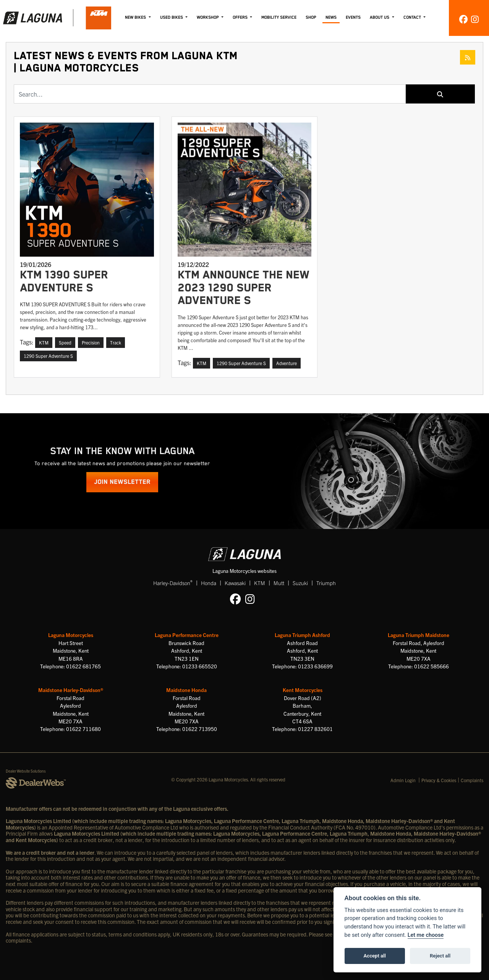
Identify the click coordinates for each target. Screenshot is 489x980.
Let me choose (426, 935)
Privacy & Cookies (439, 780)
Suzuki (300, 583)
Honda (209, 583)
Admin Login (403, 780)
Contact (413, 17)
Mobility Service (279, 17)
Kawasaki (235, 583)
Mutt (279, 583)
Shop (311, 17)
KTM (260, 583)
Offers (241, 17)
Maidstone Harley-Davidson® (71, 690)
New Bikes (136, 17)
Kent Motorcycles (303, 690)
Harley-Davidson (173, 583)
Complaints (472, 780)
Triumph (326, 583)
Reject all (440, 956)
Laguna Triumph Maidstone (419, 635)
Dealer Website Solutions (26, 771)
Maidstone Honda (186, 690)
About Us (380, 17)
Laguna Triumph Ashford (302, 635)
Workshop (208, 17)
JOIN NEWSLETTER (122, 482)
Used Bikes (172, 17)
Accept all (375, 956)
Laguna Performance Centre (187, 635)
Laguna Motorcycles (71, 635)
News (331, 17)
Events (353, 17)
